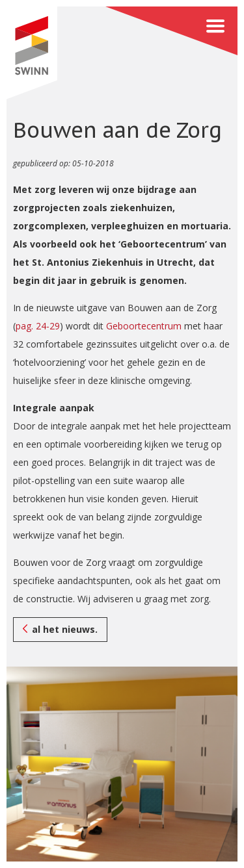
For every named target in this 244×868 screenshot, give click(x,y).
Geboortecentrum (144, 326)
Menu (171, 31)
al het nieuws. (65, 629)
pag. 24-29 (38, 326)
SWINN (32, 53)
